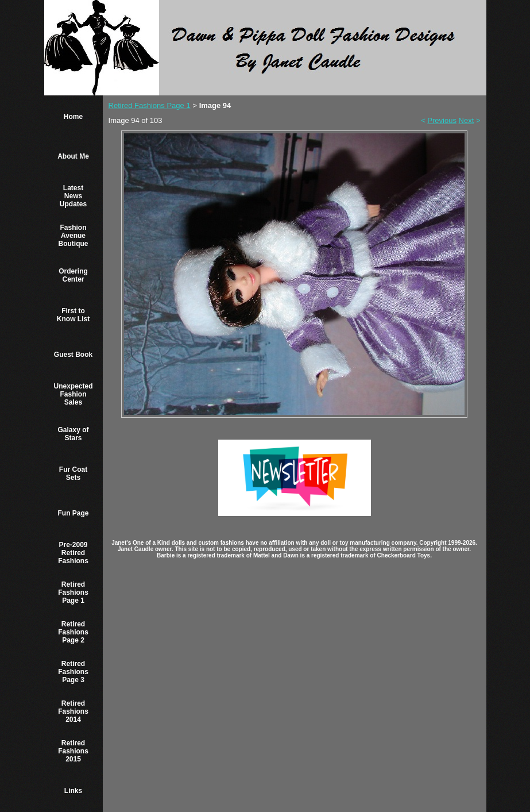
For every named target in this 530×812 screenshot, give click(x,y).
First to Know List (73, 315)
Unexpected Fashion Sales (73, 394)
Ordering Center (73, 275)
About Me (73, 156)
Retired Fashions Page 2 (73, 632)
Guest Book (73, 355)
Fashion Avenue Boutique (73, 236)
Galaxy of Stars (73, 434)
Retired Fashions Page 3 (73, 672)
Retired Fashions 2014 (73, 711)
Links (73, 791)
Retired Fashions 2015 (73, 751)
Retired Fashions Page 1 (73, 592)
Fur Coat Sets (73, 474)
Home (73, 117)
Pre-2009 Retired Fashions (73, 553)
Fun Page (73, 513)
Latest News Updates (73, 196)
